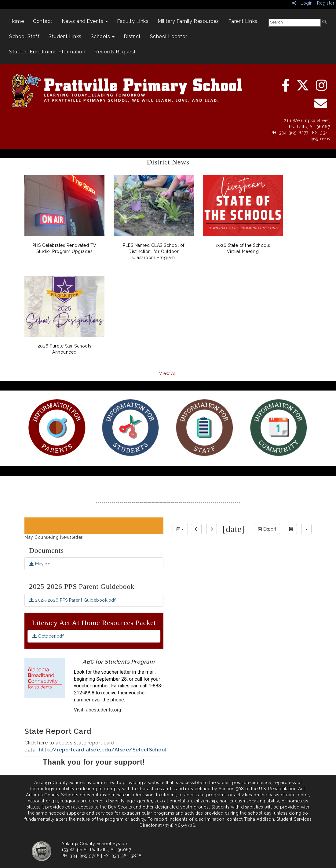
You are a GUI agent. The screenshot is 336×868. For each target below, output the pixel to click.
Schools (103, 36)
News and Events (85, 21)
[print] (291, 529)
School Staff (24, 36)
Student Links (65, 36)
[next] (212, 529)
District (132, 36)
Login (302, 3)
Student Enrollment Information (47, 52)
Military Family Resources (188, 21)
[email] (321, 107)
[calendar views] (306, 529)
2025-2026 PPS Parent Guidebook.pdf (72, 600)
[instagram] (322, 88)
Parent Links (243, 21)
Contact (43, 21)
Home (16, 21)
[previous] (196, 529)
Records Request (115, 52)
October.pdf (48, 636)
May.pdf (41, 564)
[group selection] (180, 529)
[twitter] (303, 88)
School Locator (169, 36)
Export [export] (267, 529)
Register (326, 3)
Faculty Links (133, 21)
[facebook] (286, 88)
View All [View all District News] (168, 373)
